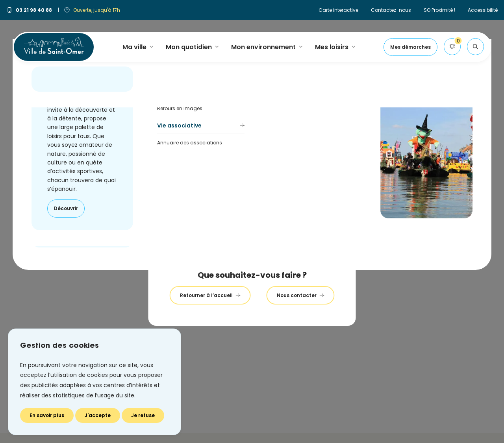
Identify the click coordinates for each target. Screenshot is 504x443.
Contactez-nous (391, 10)
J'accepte (98, 415)
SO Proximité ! (439, 10)
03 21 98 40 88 (30, 10)
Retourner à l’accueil (210, 295)
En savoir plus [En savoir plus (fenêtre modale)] (47, 415)
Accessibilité (483, 10)
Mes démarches (410, 47)
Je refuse (143, 415)
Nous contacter (301, 295)
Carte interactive (338, 10)
